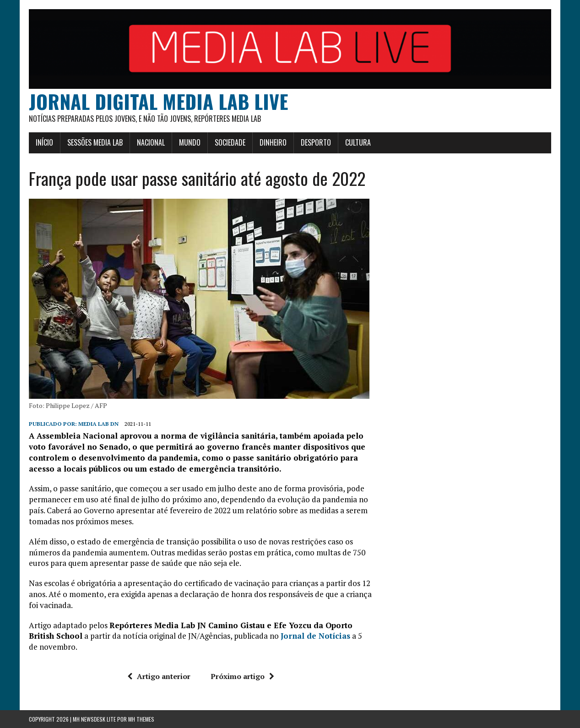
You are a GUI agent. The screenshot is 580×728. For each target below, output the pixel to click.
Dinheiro (273, 142)
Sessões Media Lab (95, 142)
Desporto (316, 142)
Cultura (358, 142)
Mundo (190, 142)
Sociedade (230, 142)
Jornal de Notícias (315, 636)
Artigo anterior (159, 676)
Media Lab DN (98, 424)
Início (44, 142)
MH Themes (141, 719)
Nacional (151, 142)
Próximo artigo (242, 676)
